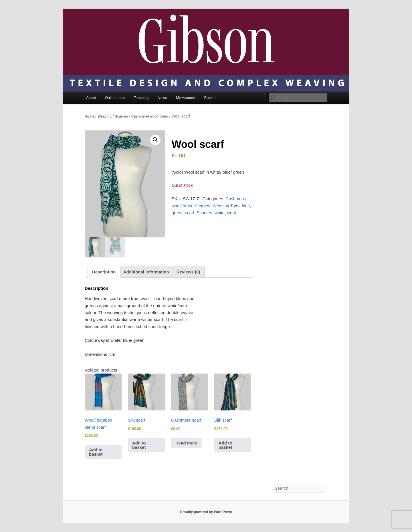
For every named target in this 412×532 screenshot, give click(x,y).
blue (246, 206)
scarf (190, 213)
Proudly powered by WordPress (206, 512)
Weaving (105, 116)
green (177, 213)
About (91, 98)
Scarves (121, 116)
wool (231, 213)
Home (89, 116)
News (162, 98)
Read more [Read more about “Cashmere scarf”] (187, 443)
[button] (155, 140)
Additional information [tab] (146, 272)
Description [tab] (104, 272)
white (220, 213)
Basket (210, 98)
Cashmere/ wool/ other (150, 116)
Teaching (141, 98)
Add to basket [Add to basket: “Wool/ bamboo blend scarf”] (96, 452)
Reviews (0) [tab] (188, 272)
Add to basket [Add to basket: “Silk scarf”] (139, 445)
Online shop (115, 98)
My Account (186, 98)
